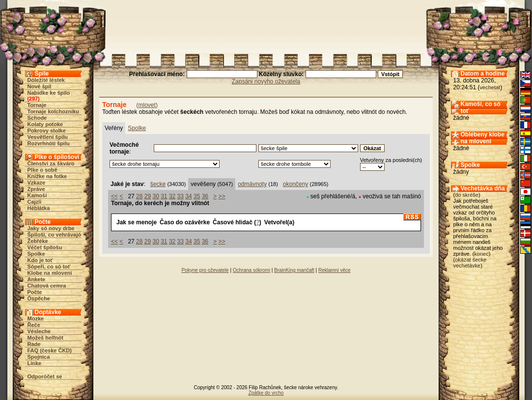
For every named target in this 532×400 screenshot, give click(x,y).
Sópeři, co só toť (49, 267)
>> (222, 196)
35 (197, 196)
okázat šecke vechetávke (470, 263)
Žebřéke (38, 241)
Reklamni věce (335, 270)
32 (172, 196)
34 (188, 196)
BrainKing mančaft (294, 270)
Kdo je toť (40, 260)
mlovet (147, 105)
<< (114, 196)
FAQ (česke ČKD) (50, 350)
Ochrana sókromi (252, 270)
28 (139, 196)
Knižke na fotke (47, 176)
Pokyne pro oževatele (205, 270)
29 (148, 196)
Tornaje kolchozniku (54, 111)
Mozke (36, 319)
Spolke (36, 254)
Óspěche (39, 298)
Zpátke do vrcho (266, 393)
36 (205, 196)
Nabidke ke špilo (49, 93)
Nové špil (40, 86)
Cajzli (35, 202)
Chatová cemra (47, 286)
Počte (35, 292)
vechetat (490, 87)
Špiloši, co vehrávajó (54, 235)
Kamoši (37, 195)
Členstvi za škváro (51, 163)
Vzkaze (37, 183)
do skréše (467, 195)
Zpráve (36, 189)
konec (481, 254)
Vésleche (39, 331)
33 (181, 196)
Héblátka (39, 208)
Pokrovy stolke (47, 131)
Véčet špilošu (45, 247)
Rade (34, 344)
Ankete (37, 279)
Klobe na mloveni (50, 273)
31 (164, 196)
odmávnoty (252, 184)
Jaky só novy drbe (51, 228)
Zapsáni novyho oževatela (266, 81)
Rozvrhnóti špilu (49, 143)
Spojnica (39, 357)
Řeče (34, 325)
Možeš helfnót (45, 338)
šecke (158, 184)
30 (155, 196)
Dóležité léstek (46, 80)
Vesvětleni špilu (48, 137)
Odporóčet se (45, 376)
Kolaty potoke (45, 124)
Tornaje (37, 105)
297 (33, 99)
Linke (35, 363)
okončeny (295, 184)
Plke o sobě (42, 170)
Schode (37, 118)
